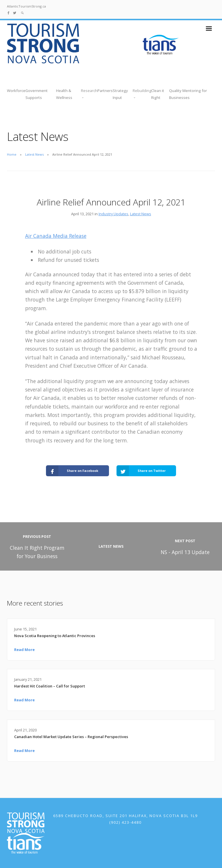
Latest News (34, 154)
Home (12, 154)
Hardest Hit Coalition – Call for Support (50, 686)
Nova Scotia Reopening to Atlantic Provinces (55, 636)
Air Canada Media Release (56, 236)
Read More (24, 650)
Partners (105, 91)
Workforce (16, 91)
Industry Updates (113, 214)
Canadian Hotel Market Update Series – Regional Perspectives (71, 737)
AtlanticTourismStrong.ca (26, 6)
